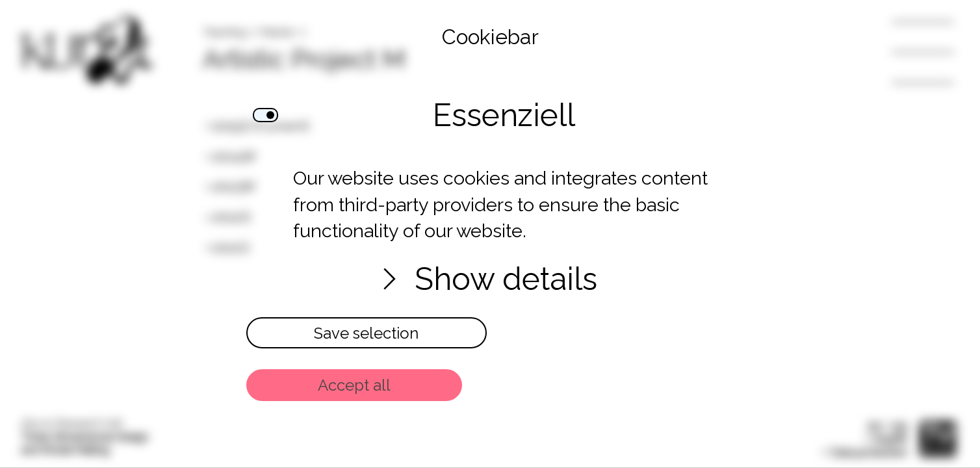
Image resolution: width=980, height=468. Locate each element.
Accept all (354, 385)
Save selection (366, 333)
